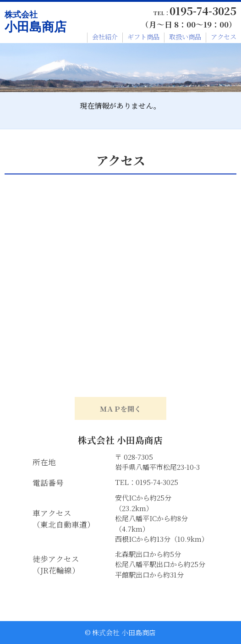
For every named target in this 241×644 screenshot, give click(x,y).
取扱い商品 (185, 37)
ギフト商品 (143, 37)
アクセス (224, 37)
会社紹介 (105, 37)
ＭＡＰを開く (120, 409)
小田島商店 (36, 22)
